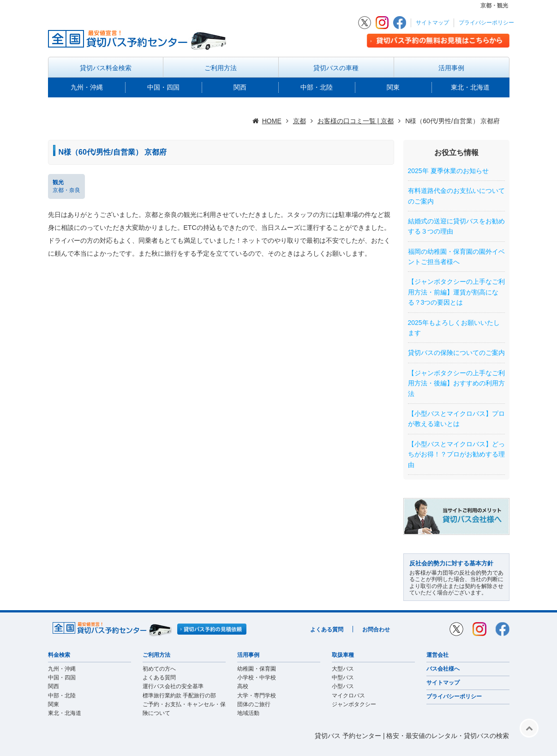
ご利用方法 (221, 68)
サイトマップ (432, 23)
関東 (393, 87)
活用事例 (451, 68)
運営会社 (437, 655)
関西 (240, 87)
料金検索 (59, 655)
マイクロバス (348, 696)
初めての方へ (159, 669)
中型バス (343, 678)
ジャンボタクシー (354, 704)
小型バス (343, 686)
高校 (243, 686)
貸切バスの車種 (336, 68)
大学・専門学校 (257, 696)
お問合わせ (376, 630)
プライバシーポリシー (486, 23)
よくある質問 (327, 630)
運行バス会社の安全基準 (173, 686)
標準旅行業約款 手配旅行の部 (179, 696)
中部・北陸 (317, 87)
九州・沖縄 (87, 87)
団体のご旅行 (254, 704)
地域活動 (248, 713)
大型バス (343, 669)
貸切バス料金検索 (106, 68)
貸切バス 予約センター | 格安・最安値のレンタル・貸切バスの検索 (412, 736)
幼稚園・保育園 (257, 669)
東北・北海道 (470, 87)
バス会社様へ (443, 669)
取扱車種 (343, 655)
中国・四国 (163, 87)
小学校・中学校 (257, 678)
